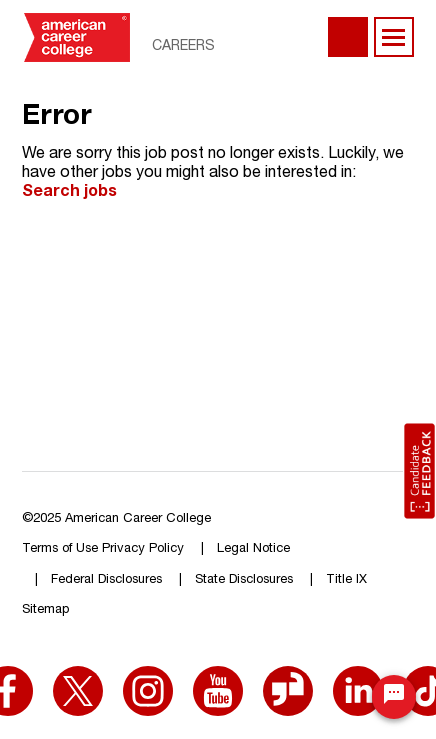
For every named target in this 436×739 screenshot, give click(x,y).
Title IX (346, 580)
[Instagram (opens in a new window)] (148, 679)
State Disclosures (244, 580)
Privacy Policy (143, 549)
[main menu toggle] (394, 37)
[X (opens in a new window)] (78, 679)
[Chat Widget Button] (394, 697)
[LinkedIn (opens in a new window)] (358, 679)
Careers (183, 47)
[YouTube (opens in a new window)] (218, 679)
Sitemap (45, 610)
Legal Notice (253, 549)
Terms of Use (60, 549)
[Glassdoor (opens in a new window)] (288, 679)
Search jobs (69, 193)
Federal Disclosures (106, 580)
